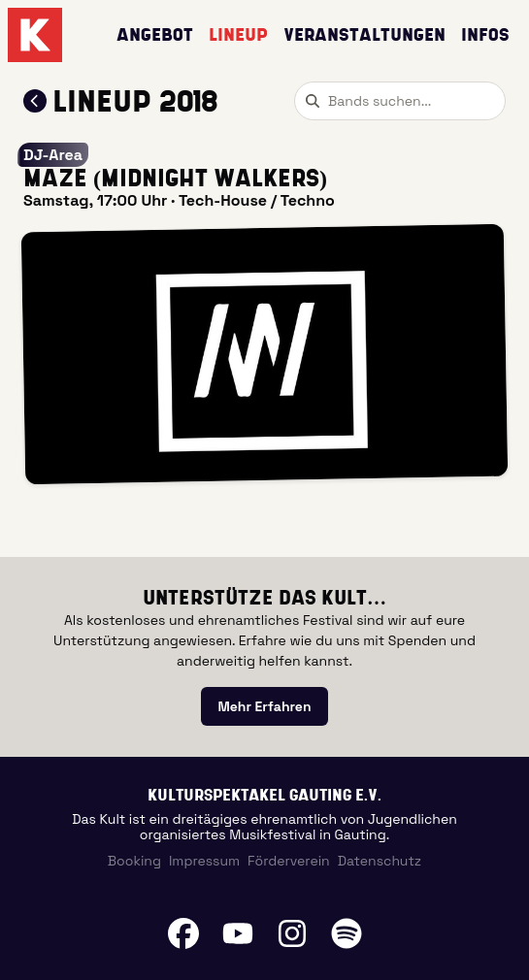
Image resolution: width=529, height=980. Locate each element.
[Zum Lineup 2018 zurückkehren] (35, 101)
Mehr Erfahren (264, 706)
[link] (264, 706)
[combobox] (400, 101)
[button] (264, 353)
